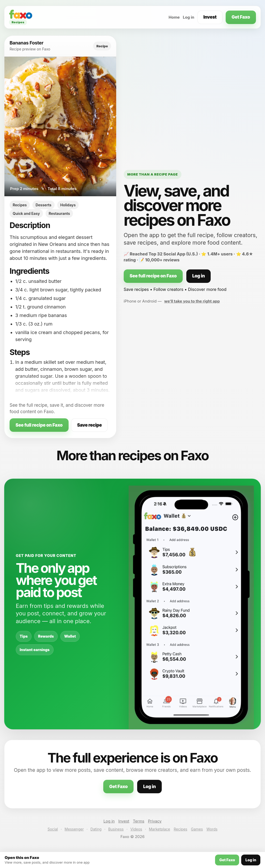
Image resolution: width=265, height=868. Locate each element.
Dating (96, 829)
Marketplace (159, 829)
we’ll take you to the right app (192, 301)
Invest (210, 17)
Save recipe (89, 425)
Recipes (180, 829)
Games (197, 829)
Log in (189, 17)
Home (174, 17)
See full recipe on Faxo (39, 425)
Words (212, 829)
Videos (136, 829)
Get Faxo (241, 17)
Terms (139, 821)
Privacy (155, 821)
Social (53, 829)
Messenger (74, 829)
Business (116, 829)
